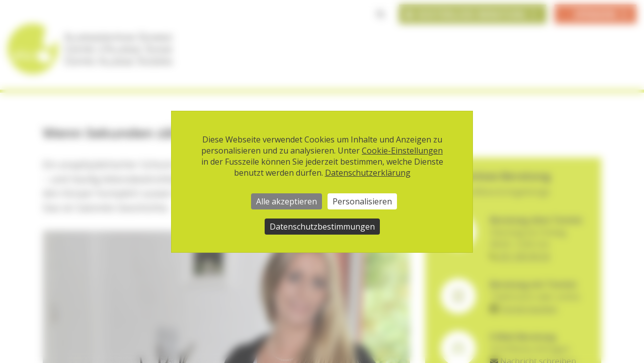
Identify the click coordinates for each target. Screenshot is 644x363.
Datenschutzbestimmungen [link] (322, 227)
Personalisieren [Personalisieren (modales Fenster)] (362, 201)
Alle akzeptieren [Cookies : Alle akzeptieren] (287, 201)
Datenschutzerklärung (368, 173)
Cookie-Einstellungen (402, 151)
